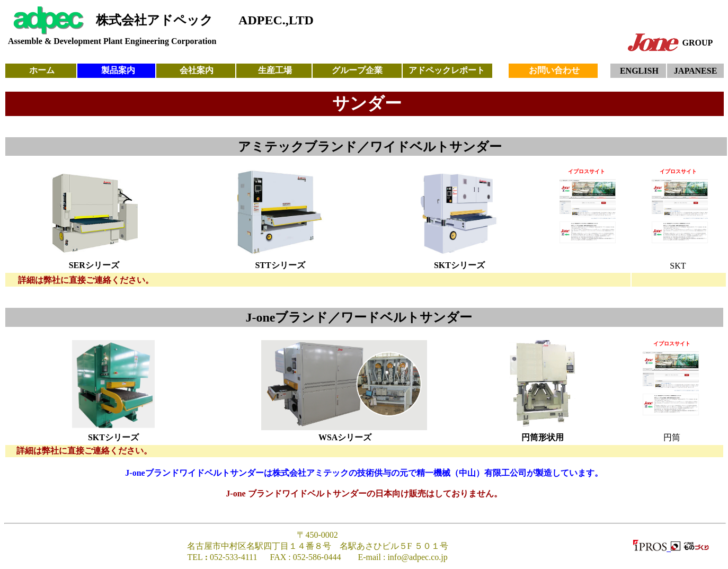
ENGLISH (639, 71)
